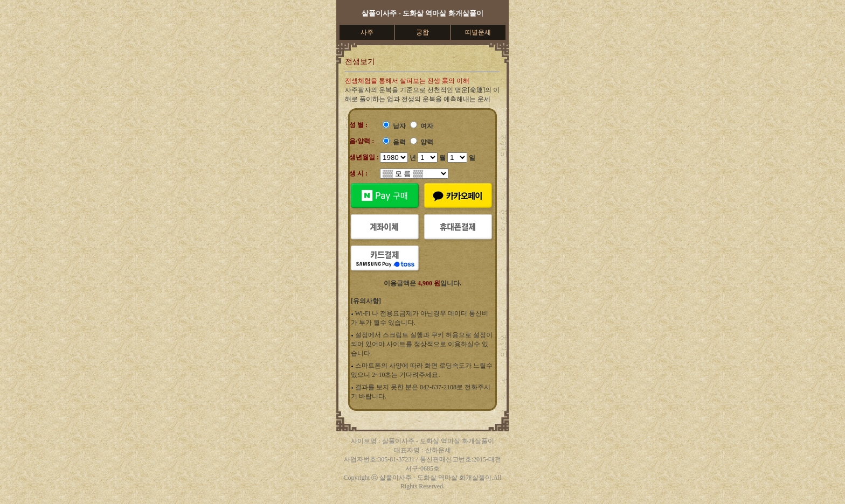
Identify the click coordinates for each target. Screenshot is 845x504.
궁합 (422, 32)
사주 (367, 32)
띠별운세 (478, 32)
